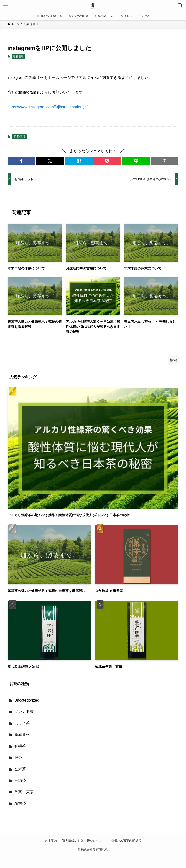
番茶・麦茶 (24, 792)
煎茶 (18, 758)
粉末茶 (20, 804)
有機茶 (20, 746)
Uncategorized (27, 700)
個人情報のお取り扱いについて (84, 841)
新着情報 (18, 56)
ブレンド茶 (24, 712)
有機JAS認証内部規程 (126, 841)
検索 (173, 360)
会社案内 (51, 841)
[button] (21, 161)
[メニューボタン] (6, 6)
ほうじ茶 (22, 723)
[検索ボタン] (180, 6)
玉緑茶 (20, 781)
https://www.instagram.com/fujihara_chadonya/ (48, 107)
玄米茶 (20, 769)
